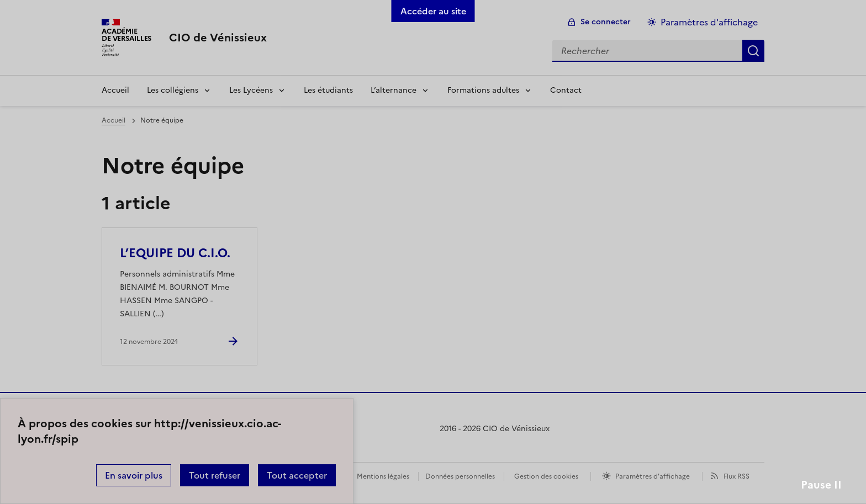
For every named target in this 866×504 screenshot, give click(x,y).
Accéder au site (433, 11)
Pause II (821, 485)
